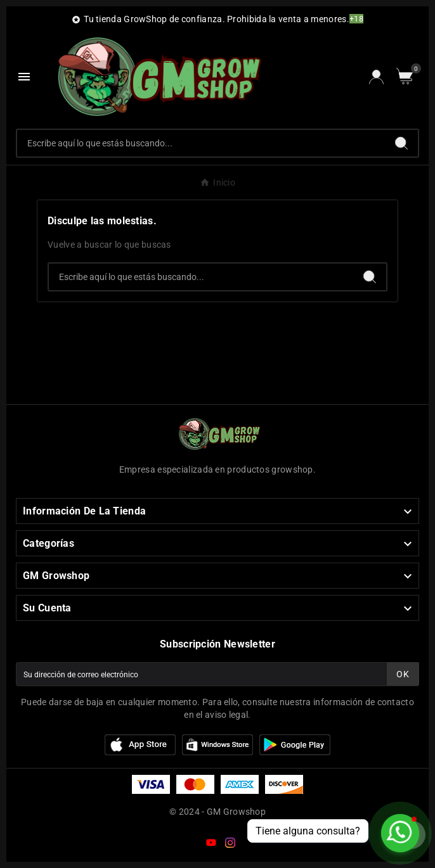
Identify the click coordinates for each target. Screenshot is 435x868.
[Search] (401, 143)
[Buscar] (201, 143)
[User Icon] (376, 77)
